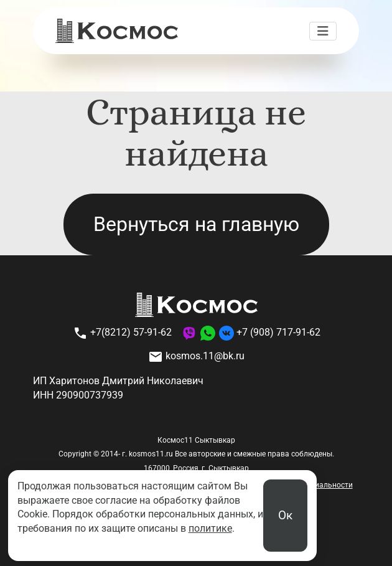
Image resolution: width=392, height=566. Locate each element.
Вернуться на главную (196, 224)
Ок (285, 515)
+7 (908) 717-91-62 (278, 333)
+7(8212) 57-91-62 (122, 333)
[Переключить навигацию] (323, 31)
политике (210, 528)
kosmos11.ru (151, 454)
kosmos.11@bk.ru (196, 357)
